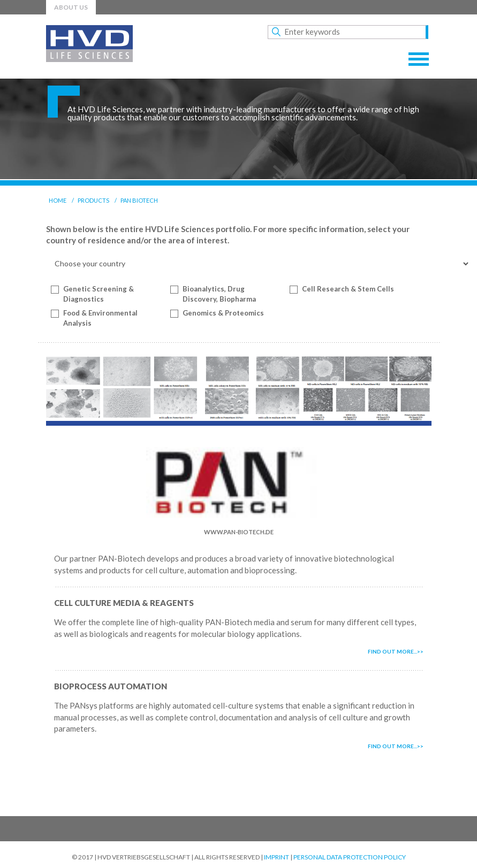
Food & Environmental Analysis (100, 318)
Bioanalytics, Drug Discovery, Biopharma (219, 294)
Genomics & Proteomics (223, 313)
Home (58, 200)
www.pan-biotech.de (239, 532)
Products (93, 200)
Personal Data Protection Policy (350, 857)
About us (71, 7)
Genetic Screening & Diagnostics (99, 294)
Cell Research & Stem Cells (348, 289)
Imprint (277, 857)
